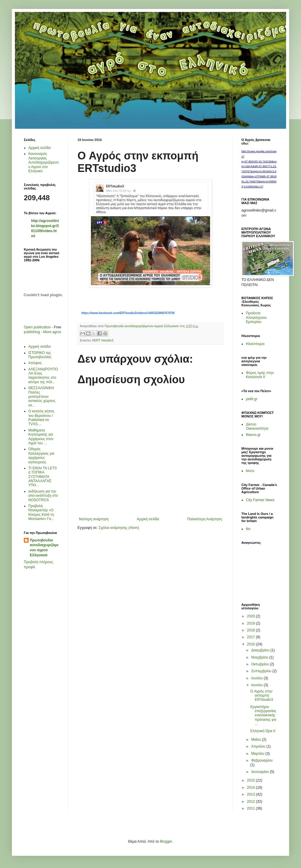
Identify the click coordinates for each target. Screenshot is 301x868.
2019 (252, 623)
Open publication (37, 327)
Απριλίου (259, 746)
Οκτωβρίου (260, 664)
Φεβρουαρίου (262, 760)
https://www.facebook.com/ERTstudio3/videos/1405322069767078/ (128, 313)
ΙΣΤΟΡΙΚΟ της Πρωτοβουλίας (40, 355)
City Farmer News (260, 500)
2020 (252, 616)
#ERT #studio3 (103, 340)
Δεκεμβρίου (261, 650)
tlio (248, 529)
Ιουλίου (257, 678)
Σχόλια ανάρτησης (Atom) (119, 528)
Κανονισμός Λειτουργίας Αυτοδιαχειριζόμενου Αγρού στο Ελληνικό (44, 162)
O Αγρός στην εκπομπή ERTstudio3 (262, 696)
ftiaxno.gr (253, 435)
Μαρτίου (258, 754)
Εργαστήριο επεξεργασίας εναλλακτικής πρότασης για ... (263, 715)
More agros (52, 332)
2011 (252, 808)
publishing (32, 332)
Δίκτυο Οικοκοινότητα (257, 426)
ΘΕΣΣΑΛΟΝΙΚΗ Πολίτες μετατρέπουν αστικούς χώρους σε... (42, 397)
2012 (252, 802)
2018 (252, 630)
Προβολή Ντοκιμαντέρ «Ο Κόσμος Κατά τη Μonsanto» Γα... (41, 512)
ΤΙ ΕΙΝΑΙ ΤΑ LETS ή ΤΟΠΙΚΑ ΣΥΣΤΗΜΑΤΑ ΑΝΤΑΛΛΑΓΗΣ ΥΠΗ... (43, 477)
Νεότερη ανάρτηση (94, 519)
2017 (252, 637)
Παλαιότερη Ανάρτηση (205, 519)
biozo (250, 471)
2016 (252, 644)
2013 (252, 794)
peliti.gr (252, 399)
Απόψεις (35, 363)
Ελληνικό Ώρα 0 (263, 731)
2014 (252, 788)
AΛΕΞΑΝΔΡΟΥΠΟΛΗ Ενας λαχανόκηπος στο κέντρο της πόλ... (43, 376)
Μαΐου (257, 740)
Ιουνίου (257, 685)
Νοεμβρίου (260, 657)
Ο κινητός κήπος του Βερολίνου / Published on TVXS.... (41, 418)
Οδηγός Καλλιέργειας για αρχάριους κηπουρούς (41, 455)
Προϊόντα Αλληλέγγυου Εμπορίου (256, 317)
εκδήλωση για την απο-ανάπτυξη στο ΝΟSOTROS (43, 496)
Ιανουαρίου (261, 772)
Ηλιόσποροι (255, 344)
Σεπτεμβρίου (262, 671)
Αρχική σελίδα (148, 519)
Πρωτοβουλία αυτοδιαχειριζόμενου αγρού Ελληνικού (44, 548)
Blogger (166, 841)
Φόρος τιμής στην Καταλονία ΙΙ (260, 375)
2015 (252, 780)
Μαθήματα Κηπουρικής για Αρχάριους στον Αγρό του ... (41, 437)
